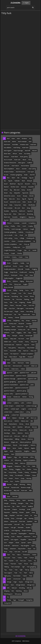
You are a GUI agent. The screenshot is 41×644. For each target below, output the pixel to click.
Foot (20, 293)
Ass (30, 138)
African (15, 154)
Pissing (11, 469)
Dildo (27, 266)
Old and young (8, 463)
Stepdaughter (23, 533)
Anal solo (7, 166)
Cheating (7, 229)
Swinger (6, 503)
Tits (35, 561)
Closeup (6, 253)
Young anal (7, 603)
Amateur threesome (10, 163)
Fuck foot (31, 305)
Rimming (22, 484)
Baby (11, 205)
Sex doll (24, 552)
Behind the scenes (9, 196)
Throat (26, 564)
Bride (24, 202)
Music (14, 433)
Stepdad (12, 515)
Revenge (6, 493)
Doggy (6, 272)
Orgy (15, 457)
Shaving (31, 518)
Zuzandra (15, 3)
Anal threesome (21, 172)
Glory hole (20, 327)
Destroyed (14, 275)
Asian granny (24, 157)
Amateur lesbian (9, 172)
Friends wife (26, 314)
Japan (16, 373)
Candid (34, 250)
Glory (35, 333)
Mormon (30, 439)
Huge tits (26, 345)
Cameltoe (7, 257)
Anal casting (32, 169)
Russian (9, 484)
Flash (25, 305)
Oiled (16, 463)
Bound (6, 202)
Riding (29, 484)
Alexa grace (22, 163)
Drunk (9, 263)
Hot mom (21, 339)
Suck (5, 543)
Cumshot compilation (10, 244)
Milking (17, 439)
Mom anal (7, 430)
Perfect (17, 481)
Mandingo (7, 433)
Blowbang (30, 214)
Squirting (15, 512)
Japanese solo (22, 382)
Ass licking (27, 154)
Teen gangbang (31, 567)
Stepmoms (27, 537)
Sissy (32, 503)
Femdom (7, 293)
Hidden (6, 339)
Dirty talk (20, 269)
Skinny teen (32, 540)
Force (27, 290)
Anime (14, 141)
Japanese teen (22, 379)
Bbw (8, 178)
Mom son (34, 418)
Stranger (6, 533)
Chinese (9, 223)
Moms (27, 433)
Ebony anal (29, 281)
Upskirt (9, 579)
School (24, 506)
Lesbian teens (8, 412)
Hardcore (19, 345)
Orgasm (9, 457)
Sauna (26, 515)
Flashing (27, 299)
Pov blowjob (19, 475)
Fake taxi (7, 296)
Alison (18, 169)
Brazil (6, 205)
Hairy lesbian (31, 348)
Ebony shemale (8, 287)
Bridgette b (23, 217)
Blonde (31, 196)
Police (34, 475)
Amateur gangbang (16, 175)
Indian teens (15, 369)
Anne (20, 154)
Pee (24, 469)
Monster (34, 427)
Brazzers (28, 184)
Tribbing (6, 567)
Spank (28, 512)
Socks (13, 537)
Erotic (6, 284)
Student (28, 527)
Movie (27, 424)
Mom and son (8, 421)
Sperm (29, 543)
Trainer (25, 576)
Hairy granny (12, 348)
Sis (31, 515)
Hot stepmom (14, 354)
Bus (5, 181)
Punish (11, 478)
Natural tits (18, 451)
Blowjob (30, 181)
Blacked (6, 187)
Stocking (6, 518)
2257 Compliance (16, 641)
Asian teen (25, 148)
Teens (30, 561)
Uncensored (17, 579)
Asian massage (18, 151)
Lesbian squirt (15, 409)
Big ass (31, 178)
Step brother (22, 549)
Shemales (21, 527)
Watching (19, 591)
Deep (31, 275)
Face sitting (30, 311)
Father (6, 305)
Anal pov (6, 157)
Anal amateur (25, 166)
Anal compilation (9, 169)
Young (9, 600)
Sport (33, 546)
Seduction (13, 549)
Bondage (24, 178)
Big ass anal (8, 214)
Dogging (34, 269)
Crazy (26, 257)
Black (23, 181)
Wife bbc (29, 588)
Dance (21, 266)
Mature (14, 418)
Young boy (29, 600)
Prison (17, 478)
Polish (6, 475)
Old (20, 457)
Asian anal (7, 141)
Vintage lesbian (20, 585)
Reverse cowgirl (26, 487)
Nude (11, 451)
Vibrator (6, 585)
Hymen (6, 354)
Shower (22, 512)
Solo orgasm (14, 540)
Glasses (34, 330)
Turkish (34, 555)
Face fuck (12, 308)
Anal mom (7, 145)
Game (13, 327)
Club (25, 250)
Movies (23, 439)
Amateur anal (24, 145)
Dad (28, 263)
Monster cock (8, 436)
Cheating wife (30, 238)
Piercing (29, 478)
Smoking (13, 503)
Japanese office (9, 394)
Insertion (7, 369)
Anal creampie (22, 141)
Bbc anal (17, 208)
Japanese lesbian (9, 376)
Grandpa (29, 324)
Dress (21, 275)
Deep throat (14, 272)
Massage (21, 418)
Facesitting (15, 296)
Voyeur (21, 582)
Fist (21, 296)
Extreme (15, 281)
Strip (35, 515)
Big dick (30, 199)
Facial (26, 296)
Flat (19, 314)
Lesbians (29, 403)
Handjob (15, 336)
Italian (27, 363)
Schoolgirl (19, 518)
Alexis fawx (7, 154)
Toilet (25, 558)
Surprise (6, 527)
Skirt (36, 521)
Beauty (25, 196)
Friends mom (8, 314)
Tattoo (31, 573)
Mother (17, 421)
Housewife (13, 351)
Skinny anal (14, 521)
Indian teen (7, 366)
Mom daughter (24, 445)
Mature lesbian (8, 439)
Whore (26, 591)
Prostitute (34, 472)
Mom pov (17, 436)
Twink (20, 564)
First (16, 302)
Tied (5, 561)
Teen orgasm (8, 573)
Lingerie (24, 409)
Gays (30, 333)
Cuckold (24, 223)
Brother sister (15, 187)
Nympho (6, 454)
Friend (12, 305)
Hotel (15, 342)
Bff (35, 202)
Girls (25, 333)
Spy (13, 506)
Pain (5, 472)
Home (6, 351)
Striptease (32, 533)
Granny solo (22, 330)
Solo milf (17, 524)
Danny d (6, 275)
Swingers (21, 503)
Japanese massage (10, 379)
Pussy (35, 469)
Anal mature (15, 166)
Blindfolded (32, 205)
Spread (23, 543)
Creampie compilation (24, 241)
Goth (13, 333)
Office (32, 457)
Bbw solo (12, 199)
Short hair (22, 521)
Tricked (6, 564)
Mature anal (25, 421)
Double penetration (10, 269)
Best (23, 208)
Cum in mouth (8, 235)
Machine (20, 427)
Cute (16, 235)
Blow (15, 214)
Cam (20, 244)
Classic (14, 241)
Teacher (11, 561)
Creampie (17, 223)
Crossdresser (29, 232)
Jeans (32, 385)
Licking (28, 412)
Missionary (7, 427)
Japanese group (21, 391)
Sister (9, 496)
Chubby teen (16, 247)
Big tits (10, 181)
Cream (21, 257)
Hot (5, 348)
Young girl (21, 600)
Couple (13, 253)
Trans (14, 558)
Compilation (32, 223)
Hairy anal (13, 339)
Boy (11, 193)
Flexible (29, 302)
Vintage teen (31, 585)
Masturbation (13, 424)
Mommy (15, 430)
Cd (29, 250)
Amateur (24, 138)
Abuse (24, 160)
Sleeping (12, 500)
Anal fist (32, 175)
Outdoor (6, 460)
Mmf (14, 427)
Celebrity (21, 232)
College (22, 238)
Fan (15, 314)
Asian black (15, 157)
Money (21, 424)
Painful (6, 481)
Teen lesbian (17, 576)
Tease (11, 570)
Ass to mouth (8, 160)
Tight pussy (7, 576)
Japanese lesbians (9, 391)
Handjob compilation (27, 354)
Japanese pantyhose (21, 394)
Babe (25, 205)
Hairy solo (33, 351)
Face (33, 314)
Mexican (6, 442)
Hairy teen (34, 342)
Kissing (31, 397)
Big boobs (25, 193)
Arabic (26, 175)
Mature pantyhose (25, 442)
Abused (34, 151)
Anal (8, 138)
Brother (29, 190)
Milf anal (27, 427)
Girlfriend (7, 333)
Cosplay (30, 226)
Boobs (30, 202)
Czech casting (8, 238)
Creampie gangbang (10, 232)
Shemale (15, 496)
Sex (34, 549)
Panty (11, 475)
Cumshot (7, 241)
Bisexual (24, 187)
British (6, 190)
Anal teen (33, 145)
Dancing (31, 272)
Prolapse (27, 475)
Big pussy (31, 217)
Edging (22, 281)
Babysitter (17, 193)
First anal (18, 305)
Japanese (10, 373)
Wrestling (22, 588)
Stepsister (7, 512)
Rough (16, 484)
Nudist (20, 448)
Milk (32, 421)
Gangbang (16, 320)
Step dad (14, 533)
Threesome (26, 555)
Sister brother (8, 524)
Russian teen (8, 490)
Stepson (19, 537)
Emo (11, 284)
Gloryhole (21, 324)
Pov (29, 466)
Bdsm (13, 178)
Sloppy (6, 549)
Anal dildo (15, 145)
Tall (17, 561)
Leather (6, 409)
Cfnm (19, 226)
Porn (11, 481)
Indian (9, 363)
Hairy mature (13, 357)
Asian (13, 138)
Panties (29, 469)
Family (21, 290)
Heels (33, 345)
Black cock (22, 214)
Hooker (21, 342)
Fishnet (17, 317)
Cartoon (25, 229)
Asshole (24, 169)
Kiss (5, 400)
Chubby (13, 226)
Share (29, 549)
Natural (26, 448)
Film (32, 299)
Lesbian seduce (19, 412)
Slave (18, 506)
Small (29, 509)
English (25, 284)
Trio (20, 573)
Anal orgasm (8, 151)
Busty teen (18, 205)
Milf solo (25, 436)
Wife (8, 588)
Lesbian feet (15, 415)
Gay (23, 320)
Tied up (27, 570)
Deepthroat (7, 266)
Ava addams (8, 148)
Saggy (6, 515)
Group (28, 320)
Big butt (6, 220)
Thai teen (13, 564)
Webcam (14, 588)
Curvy (16, 238)
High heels (7, 360)
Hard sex (26, 351)
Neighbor (27, 451)
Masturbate (7, 445)
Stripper (11, 543)
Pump (23, 478)
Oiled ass (23, 463)
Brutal (6, 193)
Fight (5, 308)
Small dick (7, 546)
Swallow (30, 506)
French (30, 293)
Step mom (7, 506)
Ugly (24, 579)
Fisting (15, 290)
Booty (34, 184)
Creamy (14, 257)
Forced (9, 290)
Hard (28, 339)
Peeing (27, 472)
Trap (5, 570)
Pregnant (10, 466)
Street (17, 543)
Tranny (20, 558)
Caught (32, 229)
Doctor (15, 266)
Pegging (18, 469)
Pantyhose (18, 466)
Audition (30, 163)
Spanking (30, 500)
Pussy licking (12, 472)
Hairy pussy (21, 348)
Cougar (20, 250)
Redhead (7, 487)
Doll (26, 275)
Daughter (15, 263)
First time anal (8, 311)
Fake (11, 302)
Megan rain (14, 442)
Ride (30, 490)
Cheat (21, 235)
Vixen (12, 585)
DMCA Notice (26, 641)
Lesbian (9, 403)
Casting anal (8, 260)
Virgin (15, 582)
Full (5, 317)
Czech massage (16, 229)
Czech (24, 226)
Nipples (33, 448)
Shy (23, 524)
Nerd (13, 454)
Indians (23, 369)
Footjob (14, 293)
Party (5, 469)
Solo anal (17, 552)
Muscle (15, 445)
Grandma (7, 327)
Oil (12, 460)
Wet (13, 591)
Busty (23, 190)
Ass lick (6, 175)
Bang (28, 208)
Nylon (9, 448)
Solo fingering (16, 530)
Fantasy (10, 317)
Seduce (6, 521)
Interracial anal (17, 366)
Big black (30, 211)
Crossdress (7, 247)
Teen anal (7, 558)
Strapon (15, 509)
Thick (31, 576)
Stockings (22, 509)
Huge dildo (22, 357)
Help (20, 351)
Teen (8, 555)
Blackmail (13, 184)
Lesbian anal (32, 409)
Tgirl (23, 567)
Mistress (20, 433)
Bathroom (22, 211)
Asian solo (17, 160)
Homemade (29, 336)
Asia (30, 160)
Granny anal (13, 324)
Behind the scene (15, 202)
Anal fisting (17, 148)
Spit (25, 518)
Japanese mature (21, 376)
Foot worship (30, 308)
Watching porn (8, 594)
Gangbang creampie (10, 330)
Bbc (18, 178)
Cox (24, 247)
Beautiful (31, 187)
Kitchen (24, 397)
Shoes (34, 537)
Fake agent (20, 308)
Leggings (7, 415)
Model (31, 430)
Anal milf (27, 151)
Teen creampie (15, 567)
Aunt (30, 141)
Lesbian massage (31, 406)
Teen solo (23, 561)
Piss (24, 466)
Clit (26, 235)
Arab (18, 138)
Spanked (30, 521)
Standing (6, 537)
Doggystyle (19, 278)
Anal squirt (31, 172)
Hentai (21, 336)
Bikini (5, 199)
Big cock (20, 184)
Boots (19, 196)
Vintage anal (29, 582)
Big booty (14, 211)
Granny (9, 320)
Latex (23, 403)
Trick (16, 570)
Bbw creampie (8, 208)
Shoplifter (23, 540)
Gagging (19, 333)
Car (34, 241)
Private (20, 472)
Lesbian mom (20, 406)
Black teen (7, 217)
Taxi (31, 564)
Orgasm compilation (29, 460)
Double (27, 269)
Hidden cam (7, 342)
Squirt (24, 500)
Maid (5, 424)
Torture (32, 558)
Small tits (7, 530)
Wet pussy (18, 594)
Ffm (25, 293)
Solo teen (20, 515)
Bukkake (17, 181)
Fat (13, 299)
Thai (13, 555)
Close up (26, 244)
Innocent (26, 366)
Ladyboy (16, 403)
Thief (25, 573)
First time (19, 299)
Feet (32, 290)
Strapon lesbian (27, 530)
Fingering (22, 302)
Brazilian (6, 211)
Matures (33, 445)
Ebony (9, 281)
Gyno (5, 324)
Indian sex (34, 366)
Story (13, 518)
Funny (6, 302)
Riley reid (16, 490)
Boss (18, 199)
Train (16, 573)
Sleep (5, 500)
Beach (6, 184)
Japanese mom (24, 373)
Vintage (9, 582)
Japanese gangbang (10, 382)
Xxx (8, 597)
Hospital (30, 357)
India (14, 363)
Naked (34, 451)
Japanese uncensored (22, 388)
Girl (28, 330)
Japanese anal (24, 385)
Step (27, 503)
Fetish (22, 311)
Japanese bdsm (8, 388)
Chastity (20, 253)
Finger (16, 311)
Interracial (21, 363)
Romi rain (24, 490)
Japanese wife (32, 379)
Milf (27, 418)
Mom (8, 418)
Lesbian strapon (9, 406)
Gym (27, 327)
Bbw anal (17, 190)
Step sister (7, 509)
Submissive (15, 546)
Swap (33, 512)
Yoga (14, 600)
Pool (5, 478)
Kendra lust (17, 397)
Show (6, 552)
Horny (27, 342)
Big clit (24, 199)
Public (34, 466)
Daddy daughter (9, 278)
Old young (18, 460)
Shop (11, 552)
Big (11, 190)
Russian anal (15, 487)
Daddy (22, 263)
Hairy (8, 336)
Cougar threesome (10, 250)
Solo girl (13, 527)
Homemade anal (9, 345)
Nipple (6, 451)
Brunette (15, 217)
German (34, 320)
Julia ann (34, 373)
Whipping (7, 591)
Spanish (6, 540)
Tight (21, 570)
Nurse (14, 448)
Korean (9, 397)
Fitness (32, 296)
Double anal (23, 272)
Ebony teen (18, 284)
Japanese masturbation (11, 385)
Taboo (19, 555)
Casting (6, 226)
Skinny (18, 500)
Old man (25, 457)
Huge (5, 357)
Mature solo (23, 430)
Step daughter (25, 546)
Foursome (7, 299)
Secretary (29, 524)
